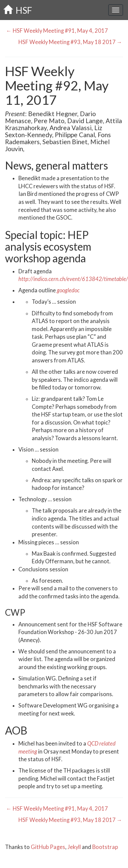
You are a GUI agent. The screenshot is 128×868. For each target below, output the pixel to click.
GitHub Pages (48, 847)
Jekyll (74, 847)
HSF (18, 10)
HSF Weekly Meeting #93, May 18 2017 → (71, 42)
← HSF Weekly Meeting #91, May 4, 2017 (56, 31)
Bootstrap (105, 847)
